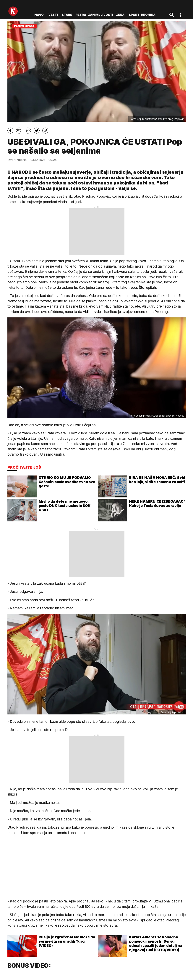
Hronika (148, 15)
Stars (67, 15)
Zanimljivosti (100, 15)
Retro (81, 15)
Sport (134, 15)
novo (39, 15)
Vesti (53, 15)
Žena (120, 15)
